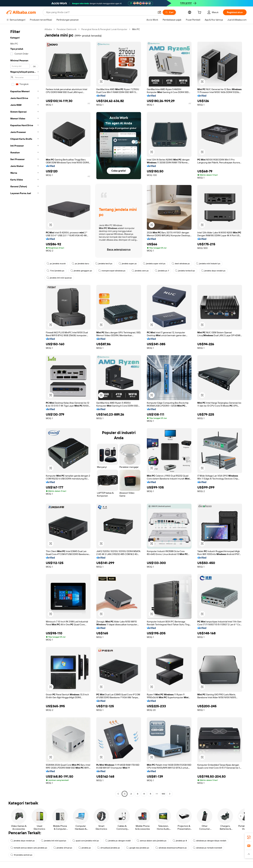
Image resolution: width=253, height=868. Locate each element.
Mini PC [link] (136, 29)
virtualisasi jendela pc (109, 848)
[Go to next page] (170, 794)
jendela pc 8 (180, 841)
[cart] (200, 13)
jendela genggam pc (81, 271)
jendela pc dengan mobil (118, 841)
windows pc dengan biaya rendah (210, 841)
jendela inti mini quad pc (59, 278)
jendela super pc (128, 264)
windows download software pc (171, 848)
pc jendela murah (56, 264)
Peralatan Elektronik (67, 29)
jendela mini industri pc (208, 264)
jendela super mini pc (154, 264)
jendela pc (85, 848)
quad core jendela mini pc (86, 841)
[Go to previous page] (118, 794)
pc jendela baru (80, 264)
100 (163, 794)
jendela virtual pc (63, 848)
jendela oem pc (140, 271)
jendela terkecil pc (185, 271)
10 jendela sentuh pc (21, 855)
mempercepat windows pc (112, 271)
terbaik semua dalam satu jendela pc (29, 848)
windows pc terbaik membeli (207, 848)
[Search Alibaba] (101, 12)
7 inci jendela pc (56, 271)
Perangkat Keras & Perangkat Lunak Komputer (104, 29)
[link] (249, 837)
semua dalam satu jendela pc (152, 841)
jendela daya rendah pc (213, 271)
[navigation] (25, 412)
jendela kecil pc (104, 264)
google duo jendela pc (138, 848)
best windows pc (181, 264)
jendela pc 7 (162, 271)
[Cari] (169, 12)
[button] (159, 12)
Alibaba (48, 29)
